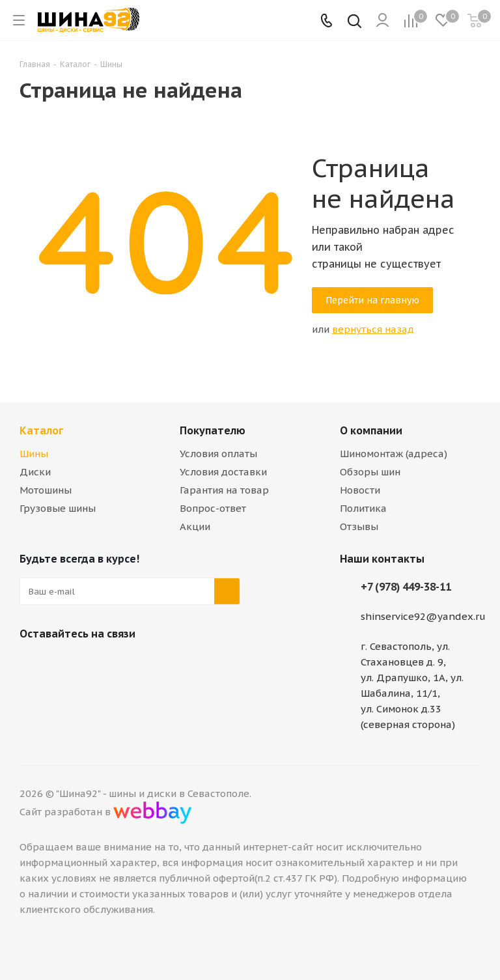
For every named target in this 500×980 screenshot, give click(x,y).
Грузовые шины (58, 508)
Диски (35, 472)
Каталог (41, 430)
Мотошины (46, 490)
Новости (360, 490)
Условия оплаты (218, 454)
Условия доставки (223, 472)
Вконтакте (33, 664)
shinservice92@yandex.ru (423, 616)
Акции (195, 526)
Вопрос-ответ (213, 508)
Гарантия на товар (224, 490)
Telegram (65, 664)
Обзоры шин (370, 472)
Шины (34, 454)
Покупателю (213, 430)
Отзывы (359, 526)
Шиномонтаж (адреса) (394, 454)
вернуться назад (373, 329)
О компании (371, 430)
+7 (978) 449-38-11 (406, 587)
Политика (363, 508)
